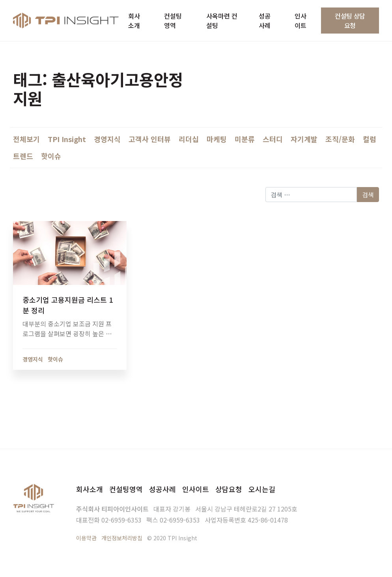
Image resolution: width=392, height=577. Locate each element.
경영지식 (107, 139)
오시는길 (262, 489)
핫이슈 (51, 156)
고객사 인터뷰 (150, 139)
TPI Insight (67, 139)
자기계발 (304, 139)
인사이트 (196, 489)
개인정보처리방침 (122, 538)
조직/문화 (340, 139)
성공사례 (162, 489)
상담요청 (229, 489)
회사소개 (90, 489)
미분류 (245, 139)
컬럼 (370, 139)
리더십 (189, 139)
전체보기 (26, 139)
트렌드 (23, 156)
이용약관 (86, 538)
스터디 (273, 139)
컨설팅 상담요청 (350, 21)
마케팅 (217, 139)
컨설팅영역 (126, 489)
